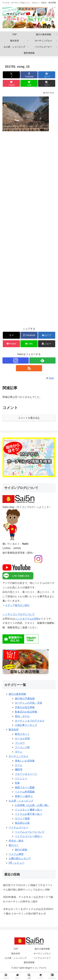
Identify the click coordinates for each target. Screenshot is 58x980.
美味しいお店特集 (25, 761)
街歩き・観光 (16, 841)
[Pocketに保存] (11, 83)
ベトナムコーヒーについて (30, 832)
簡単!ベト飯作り (24, 796)
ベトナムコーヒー (19, 827)
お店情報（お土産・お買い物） (32, 805)
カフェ (19, 765)
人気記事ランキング (26, 725)
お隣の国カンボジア (20, 858)
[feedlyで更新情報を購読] (42, 360)
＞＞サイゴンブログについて (19, 614)
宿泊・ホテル (22, 716)
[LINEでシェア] (29, 83)
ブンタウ (20, 743)
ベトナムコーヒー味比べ (28, 836)
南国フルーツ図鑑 (25, 787)
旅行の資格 (21, 850)
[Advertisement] (29, 231)
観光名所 (14, 730)
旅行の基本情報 (17, 694)
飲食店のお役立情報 (26, 712)
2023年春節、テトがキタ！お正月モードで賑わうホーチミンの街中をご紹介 (28, 899)
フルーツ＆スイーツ (26, 774)
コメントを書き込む (29, 418)
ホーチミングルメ (19, 756)
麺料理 (19, 770)
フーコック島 (22, 747)
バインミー (21, 778)
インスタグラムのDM (27, 619)
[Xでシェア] (11, 75)
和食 (17, 783)
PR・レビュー (17, 863)
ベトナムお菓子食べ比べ (28, 814)
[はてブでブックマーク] (47, 75)
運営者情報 (29, 962)
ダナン (19, 752)
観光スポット (22, 734)
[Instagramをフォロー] (16, 360)
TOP (16, 949)
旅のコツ (14, 845)
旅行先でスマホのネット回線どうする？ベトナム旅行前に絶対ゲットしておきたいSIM (28, 887)
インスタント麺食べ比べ (28, 810)
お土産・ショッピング (21, 801)
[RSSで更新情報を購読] (29, 368)
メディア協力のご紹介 (17, 605)
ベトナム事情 (16, 854)
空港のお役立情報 (25, 707)
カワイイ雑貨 (22, 818)
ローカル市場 (22, 738)
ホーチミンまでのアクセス (30, 721)
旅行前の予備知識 (25, 698)
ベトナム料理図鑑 (25, 792)
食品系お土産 (22, 823)
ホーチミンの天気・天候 (28, 703)
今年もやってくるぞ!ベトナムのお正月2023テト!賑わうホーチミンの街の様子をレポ (28, 911)
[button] (47, 83)
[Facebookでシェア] (29, 75)
